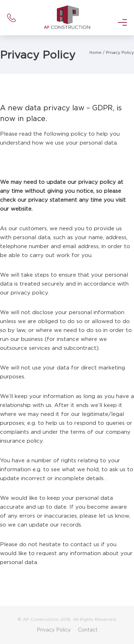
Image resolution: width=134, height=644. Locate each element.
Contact (88, 630)
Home (95, 52)
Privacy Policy (120, 52)
